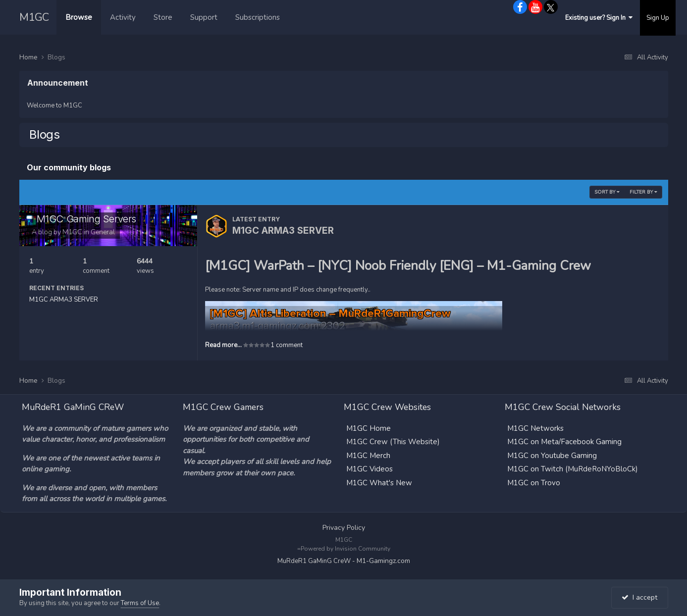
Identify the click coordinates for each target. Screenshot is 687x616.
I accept (639, 597)
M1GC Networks (535, 428)
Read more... (223, 345)
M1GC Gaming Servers (86, 219)
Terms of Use (140, 603)
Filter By (643, 192)
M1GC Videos (370, 469)
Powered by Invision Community (345, 549)
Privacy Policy (344, 528)
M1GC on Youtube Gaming (552, 456)
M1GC (34, 17)
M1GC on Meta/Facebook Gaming (564, 442)
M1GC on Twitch (535, 469)
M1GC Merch (368, 456)
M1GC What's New (379, 483)
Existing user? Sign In (599, 18)
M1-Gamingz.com (383, 561)
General (103, 232)
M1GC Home (369, 428)
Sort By (607, 192)
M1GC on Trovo (534, 483)
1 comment (287, 345)
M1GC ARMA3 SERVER (64, 300)
